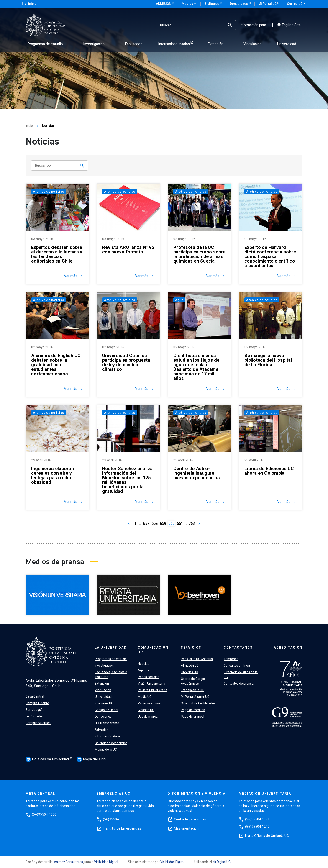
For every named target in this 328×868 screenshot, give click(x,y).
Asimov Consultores (68, 862)
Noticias (143, 664)
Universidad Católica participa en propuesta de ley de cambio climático (126, 362)
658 (155, 524)
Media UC (145, 697)
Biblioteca (212, 4)
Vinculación (103, 690)
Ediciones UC (104, 703)
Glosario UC (146, 710)
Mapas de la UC (106, 750)
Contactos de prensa (239, 684)
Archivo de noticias (49, 192)
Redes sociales (149, 677)
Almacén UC (190, 666)
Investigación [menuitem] (96, 44)
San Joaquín (35, 710)
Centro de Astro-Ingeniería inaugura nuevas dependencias (197, 473)
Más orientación (186, 828)
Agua (179, 300)
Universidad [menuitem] (289, 44)
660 (171, 524)
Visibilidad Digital (106, 862)
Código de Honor (107, 710)
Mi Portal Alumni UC (195, 697)
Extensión (102, 684)
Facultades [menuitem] (134, 44)
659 (163, 524)
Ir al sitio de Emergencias (122, 828)
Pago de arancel (192, 717)
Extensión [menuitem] (218, 44)
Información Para (107, 736)
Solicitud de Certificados (198, 703)
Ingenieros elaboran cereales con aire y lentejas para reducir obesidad (53, 475)
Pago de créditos (193, 710)
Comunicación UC (153, 650)
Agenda (143, 670)
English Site (289, 25)
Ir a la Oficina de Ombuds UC (267, 836)
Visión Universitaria (151, 684)
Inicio (29, 126)
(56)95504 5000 (115, 819)
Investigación (104, 666)
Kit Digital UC (222, 862)
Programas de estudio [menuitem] (47, 44)
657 (146, 524)
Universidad (103, 697)
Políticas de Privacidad (48, 759)
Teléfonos (231, 659)
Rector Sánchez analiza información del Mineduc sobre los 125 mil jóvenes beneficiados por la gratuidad (128, 480)
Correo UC (297, 4)
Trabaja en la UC (192, 690)
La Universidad (111, 648)
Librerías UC (189, 672)
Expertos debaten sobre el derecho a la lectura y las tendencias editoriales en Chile (57, 254)
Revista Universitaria (152, 690)
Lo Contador (34, 716)
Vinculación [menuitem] (252, 44)
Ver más (74, 276)
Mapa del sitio (91, 759)
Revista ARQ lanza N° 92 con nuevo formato (128, 250)
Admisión (164, 4)
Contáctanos (238, 648)
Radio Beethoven (150, 703)
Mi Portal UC (268, 4)
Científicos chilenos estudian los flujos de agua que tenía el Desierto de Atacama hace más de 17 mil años (196, 367)
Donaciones (239, 4)
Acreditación (288, 648)
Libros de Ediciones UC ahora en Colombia (269, 471)
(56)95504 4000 (44, 814)
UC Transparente (107, 723)
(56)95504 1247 (257, 827)
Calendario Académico (111, 743)
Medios (189, 4)
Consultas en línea (237, 666)
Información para (255, 25)
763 (192, 524)
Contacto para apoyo (190, 819)
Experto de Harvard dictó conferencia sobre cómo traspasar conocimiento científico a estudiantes (270, 256)
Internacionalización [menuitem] (174, 44)
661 (180, 524)
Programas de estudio (111, 659)
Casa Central (35, 696)
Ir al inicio (29, 4)
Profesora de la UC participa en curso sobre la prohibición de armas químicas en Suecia (199, 254)
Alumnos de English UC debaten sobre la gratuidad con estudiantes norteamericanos (56, 365)
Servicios (191, 648)
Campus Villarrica (38, 723)
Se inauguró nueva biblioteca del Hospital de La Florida (268, 360)
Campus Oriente (37, 703)
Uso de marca (148, 717)
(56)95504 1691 (257, 819)
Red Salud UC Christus (197, 659)
